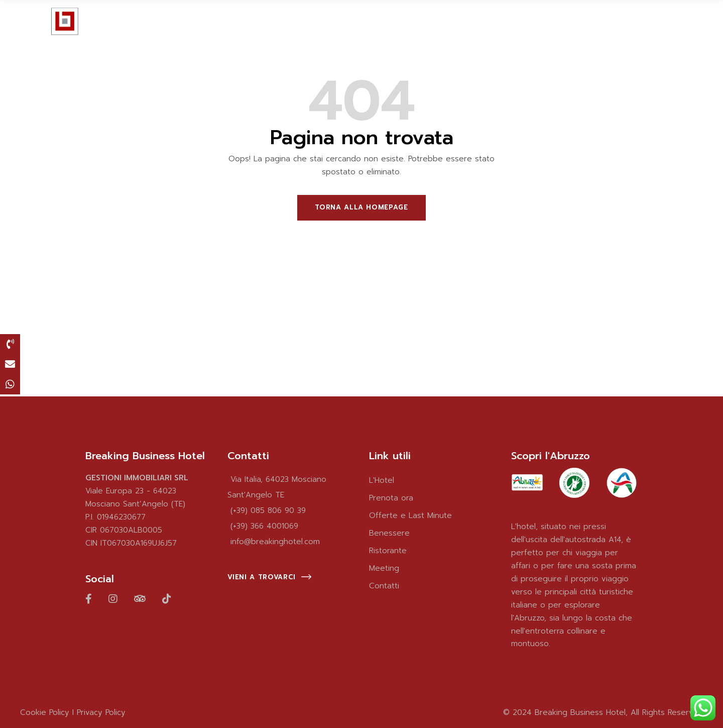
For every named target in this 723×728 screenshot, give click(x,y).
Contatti (384, 586)
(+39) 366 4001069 (264, 526)
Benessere (389, 533)
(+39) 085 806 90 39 (268, 510)
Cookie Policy (45, 712)
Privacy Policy (101, 712)
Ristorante (388, 551)
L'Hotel (382, 480)
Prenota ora (391, 498)
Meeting (384, 568)
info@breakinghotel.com (275, 542)
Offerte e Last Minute (410, 515)
